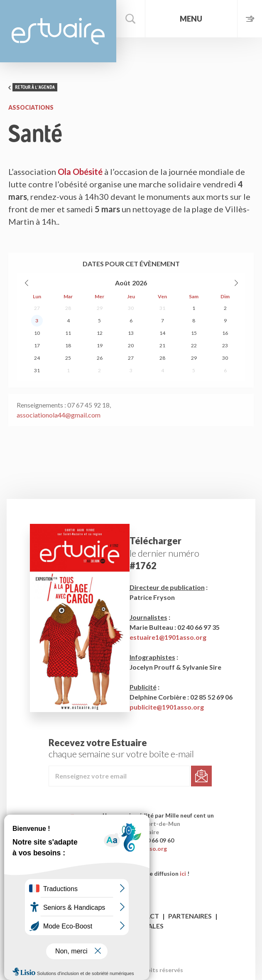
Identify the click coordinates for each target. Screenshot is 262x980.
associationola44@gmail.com (59, 415)
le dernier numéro (164, 553)
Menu (191, 19)
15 (194, 333)
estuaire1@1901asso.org (168, 637)
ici (183, 873)
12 (100, 333)
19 (100, 345)
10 (37, 333)
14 (162, 333)
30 (131, 308)
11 (68, 333)
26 (100, 358)
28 (68, 308)
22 (194, 345)
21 (162, 345)
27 (37, 308)
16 (225, 333)
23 (225, 345)
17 (37, 345)
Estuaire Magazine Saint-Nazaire (58, 31)
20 (131, 345)
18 (68, 345)
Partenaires (190, 916)
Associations (31, 107)
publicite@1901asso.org (167, 707)
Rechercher (131, 19)
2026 (140, 283)
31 (162, 308)
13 (131, 333)
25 (68, 358)
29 (100, 308)
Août (123, 283)
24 (37, 358)
